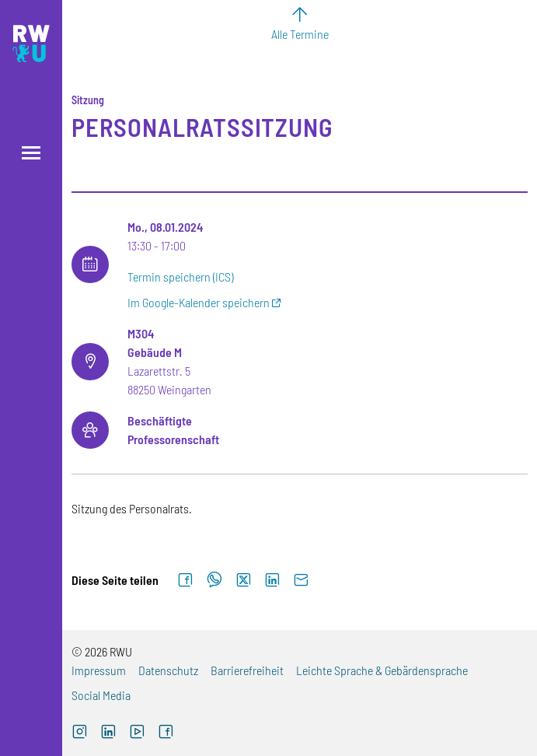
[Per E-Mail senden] (301, 580)
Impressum (99, 670)
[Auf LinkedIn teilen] (272, 580)
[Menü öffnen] (31, 153)
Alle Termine (300, 34)
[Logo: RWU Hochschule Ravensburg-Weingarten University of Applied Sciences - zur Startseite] (31, 44)
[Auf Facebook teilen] (185, 580)
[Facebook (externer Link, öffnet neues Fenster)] (166, 733)
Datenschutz (168, 670)
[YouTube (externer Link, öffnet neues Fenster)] (137, 733)
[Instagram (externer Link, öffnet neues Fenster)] (80, 733)
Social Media (101, 695)
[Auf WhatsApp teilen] (214, 580)
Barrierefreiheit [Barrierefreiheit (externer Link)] (247, 670)
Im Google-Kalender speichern (199, 302)
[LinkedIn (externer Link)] (108, 733)
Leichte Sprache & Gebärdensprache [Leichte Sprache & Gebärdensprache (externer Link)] (382, 670)
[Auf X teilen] (244, 580)
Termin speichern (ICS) (180, 276)
